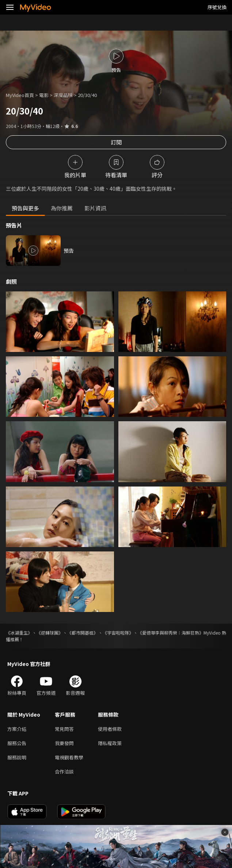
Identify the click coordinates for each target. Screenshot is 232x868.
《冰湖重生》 (19, 633)
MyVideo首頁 (20, 95)
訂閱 (116, 142)
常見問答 (64, 729)
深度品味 (63, 95)
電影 (44, 95)
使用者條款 (110, 729)
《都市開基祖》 (83, 633)
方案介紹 (17, 729)
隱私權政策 (110, 743)
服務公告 (17, 743)
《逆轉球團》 (50, 633)
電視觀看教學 (69, 757)
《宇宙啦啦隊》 (118, 633)
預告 (69, 251)
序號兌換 (217, 7)
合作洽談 (64, 772)
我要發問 (64, 743)
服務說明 (17, 757)
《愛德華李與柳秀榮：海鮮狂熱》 (171, 633)
